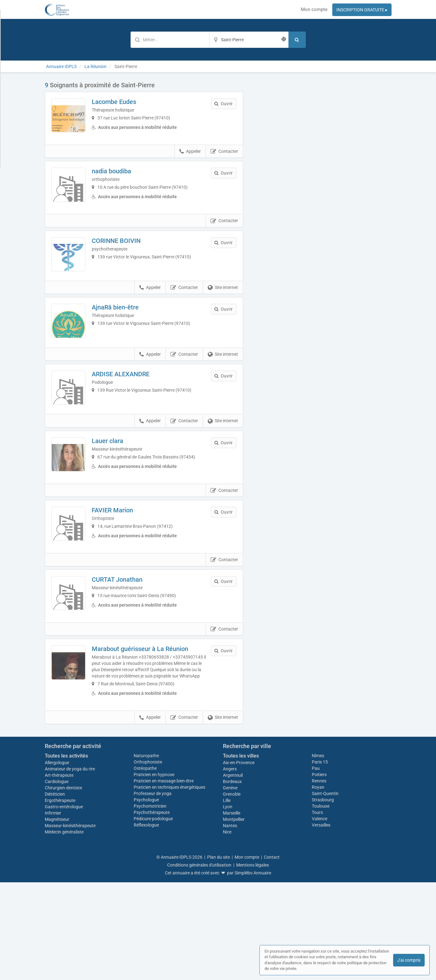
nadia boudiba (125, 182)
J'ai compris (409, 960)
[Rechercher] (297, 40)
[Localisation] (249, 40)
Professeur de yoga (153, 891)
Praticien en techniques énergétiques (169, 885)
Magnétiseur (57, 917)
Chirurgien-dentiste (64, 885)
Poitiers (319, 872)
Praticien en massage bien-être (164, 878)
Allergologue (57, 860)
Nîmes (318, 853)
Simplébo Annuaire (253, 971)
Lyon (228, 904)
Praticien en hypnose (154, 872)
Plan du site (218, 955)
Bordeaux (232, 879)
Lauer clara (121, 501)
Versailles (321, 922)
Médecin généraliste (64, 930)
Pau (316, 866)
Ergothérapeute (61, 898)
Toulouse (321, 903)
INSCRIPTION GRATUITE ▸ (362, 10)
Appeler (190, 162)
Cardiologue (57, 879)
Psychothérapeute (152, 910)
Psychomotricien (150, 903)
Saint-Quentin (325, 891)
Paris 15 (320, 859)
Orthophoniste (148, 859)
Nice (227, 930)
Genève (230, 885)
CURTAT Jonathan (130, 660)
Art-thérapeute (59, 873)
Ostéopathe (145, 866)
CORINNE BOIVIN (129, 262)
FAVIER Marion (126, 581)
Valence (320, 916)
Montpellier (234, 917)
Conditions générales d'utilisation (199, 963)
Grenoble (232, 892)
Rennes (319, 878)
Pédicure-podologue (153, 916)
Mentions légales (253, 963)
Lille (227, 898)
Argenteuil (233, 873)
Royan (318, 885)
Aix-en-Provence (239, 860)
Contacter (224, 162)
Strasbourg (323, 897)
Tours (317, 910)
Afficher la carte (322, 171)
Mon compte (314, 9)
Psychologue (146, 897)
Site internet (223, 322)
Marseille (232, 911)
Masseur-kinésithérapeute (70, 923)
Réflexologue (146, 922)
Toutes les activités (66, 853)
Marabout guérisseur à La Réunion (153, 740)
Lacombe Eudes (127, 102)
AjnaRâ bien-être (128, 341)
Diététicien (55, 892)
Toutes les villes (241, 853)
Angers (230, 867)
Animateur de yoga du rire (70, 867)
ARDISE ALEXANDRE (134, 421)
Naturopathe (146, 853)
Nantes (230, 923)
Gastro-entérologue (64, 904)
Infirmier (53, 911)
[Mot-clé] (170, 40)
